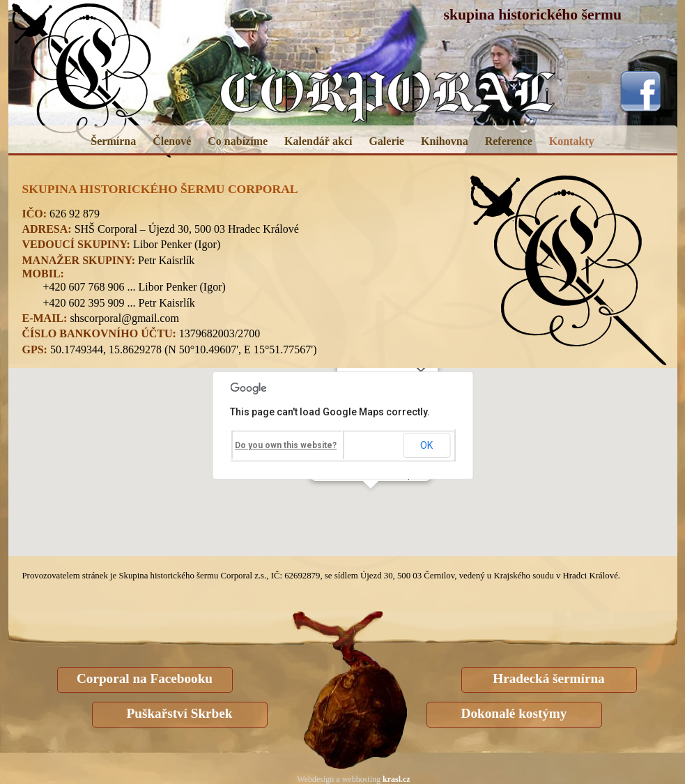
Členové (172, 141)
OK (426, 445)
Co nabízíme (238, 141)
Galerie (386, 141)
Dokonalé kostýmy (514, 713)
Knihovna (445, 141)
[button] (371, 501)
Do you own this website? (286, 445)
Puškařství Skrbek (180, 713)
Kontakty (572, 141)
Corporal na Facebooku (145, 678)
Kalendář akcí (318, 141)
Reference (509, 141)
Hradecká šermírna (548, 678)
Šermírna (113, 141)
